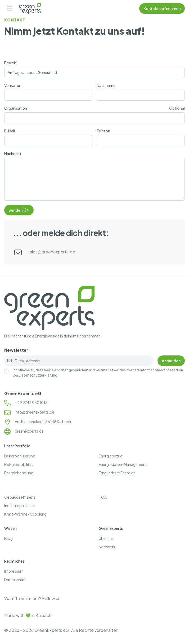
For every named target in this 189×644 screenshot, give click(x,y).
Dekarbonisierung (20, 456)
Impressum (14, 571)
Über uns (106, 538)
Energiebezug (111, 456)
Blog (8, 538)
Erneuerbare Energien (117, 473)
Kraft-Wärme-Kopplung (25, 514)
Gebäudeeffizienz (20, 497)
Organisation (16, 108)
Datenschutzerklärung (38, 375)
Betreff (10, 63)
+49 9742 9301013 (31, 402)
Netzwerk (107, 547)
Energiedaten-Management (123, 464)
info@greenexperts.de (35, 412)
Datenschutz (15, 580)
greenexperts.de (29, 431)
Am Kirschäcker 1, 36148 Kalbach (43, 421)
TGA (103, 497)
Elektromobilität (19, 464)
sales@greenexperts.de (51, 252)
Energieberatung (19, 473)
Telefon (103, 131)
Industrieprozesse (20, 506)
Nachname (106, 85)
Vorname (12, 85)
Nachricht (13, 154)
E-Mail (10, 131)
